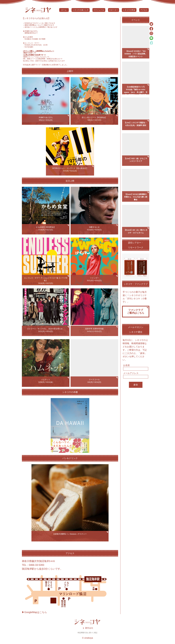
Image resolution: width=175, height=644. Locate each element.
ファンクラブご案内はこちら (136, 312)
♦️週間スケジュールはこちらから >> (36, 57)
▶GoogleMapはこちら (34, 612)
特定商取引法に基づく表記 (87, 633)
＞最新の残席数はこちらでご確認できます (39, 25)
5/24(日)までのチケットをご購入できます (40, 23)
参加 (136, 385)
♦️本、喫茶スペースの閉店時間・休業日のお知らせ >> (43, 59)
